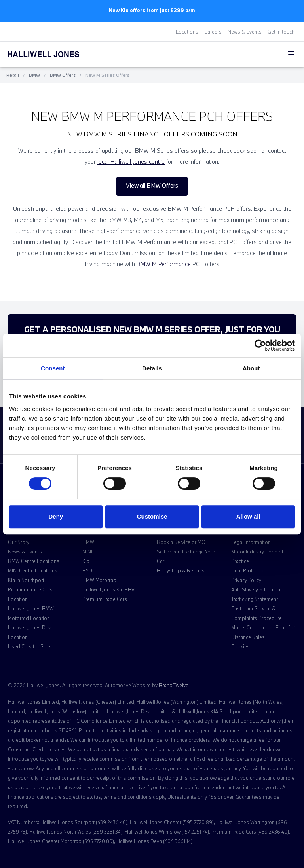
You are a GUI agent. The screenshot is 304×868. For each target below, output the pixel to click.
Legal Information (251, 542)
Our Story (19, 542)
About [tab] (251, 368)
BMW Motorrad (99, 580)
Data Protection (249, 570)
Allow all (248, 516)
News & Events (245, 32)
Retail (13, 75)
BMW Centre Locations (34, 561)
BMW (34, 75)
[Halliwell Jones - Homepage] (53, 54)
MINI (87, 552)
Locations (187, 32)
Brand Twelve (174, 685)
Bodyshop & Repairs (181, 570)
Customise (152, 516)
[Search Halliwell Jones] (272, 54)
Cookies (240, 646)
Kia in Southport (26, 580)
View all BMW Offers (152, 185)
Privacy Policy (246, 580)
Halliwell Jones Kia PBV (108, 589)
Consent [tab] (53, 368)
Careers (213, 32)
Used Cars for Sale (29, 646)
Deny (56, 516)
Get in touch (281, 32)
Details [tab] (152, 368)
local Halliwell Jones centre (131, 162)
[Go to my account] (275, 55)
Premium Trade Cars (105, 599)
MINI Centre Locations (33, 570)
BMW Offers (63, 75)
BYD (87, 570)
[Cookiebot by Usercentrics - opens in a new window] (260, 345)
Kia (86, 561)
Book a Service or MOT (182, 542)
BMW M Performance (164, 264)
